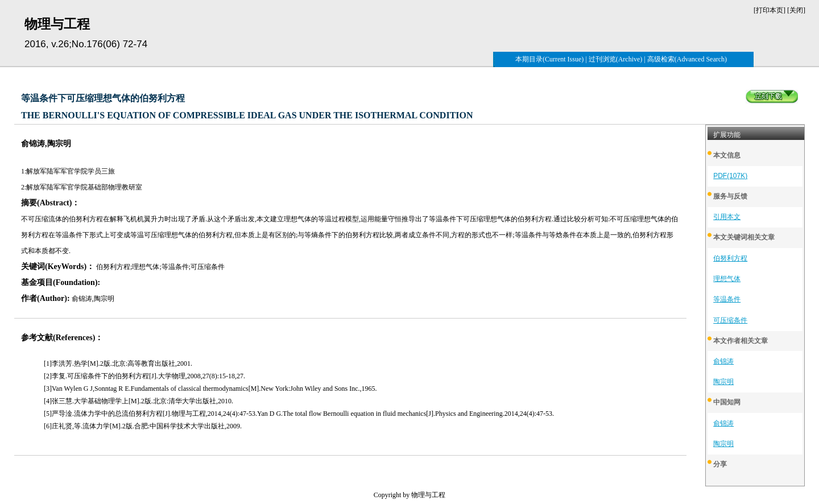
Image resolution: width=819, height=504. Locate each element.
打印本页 (770, 10)
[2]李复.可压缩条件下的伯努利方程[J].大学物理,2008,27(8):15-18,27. (144, 376)
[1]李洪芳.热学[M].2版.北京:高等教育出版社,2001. (118, 363)
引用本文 (727, 217)
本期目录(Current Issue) (549, 59)
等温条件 (727, 299)
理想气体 (727, 279)
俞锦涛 (723, 361)
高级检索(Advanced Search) (687, 59)
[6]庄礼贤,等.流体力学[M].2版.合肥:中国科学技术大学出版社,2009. (143, 426)
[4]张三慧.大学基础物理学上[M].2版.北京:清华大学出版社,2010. (138, 401)
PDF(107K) (730, 176)
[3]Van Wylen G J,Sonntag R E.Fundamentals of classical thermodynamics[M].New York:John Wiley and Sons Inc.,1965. (210, 389)
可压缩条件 (730, 320)
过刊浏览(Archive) (616, 59)
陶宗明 (723, 382)
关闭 (796, 10)
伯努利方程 (730, 258)
